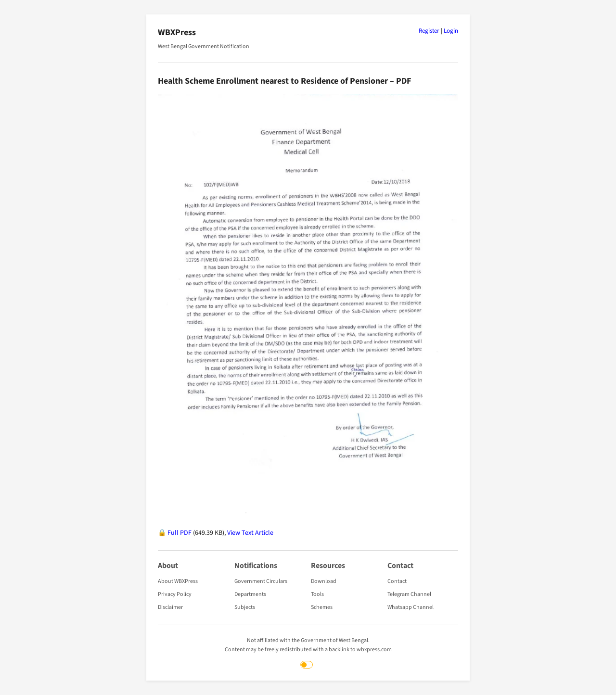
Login (451, 31)
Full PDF (180, 533)
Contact (397, 581)
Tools (317, 594)
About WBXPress (178, 581)
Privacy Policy (175, 594)
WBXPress (177, 32)
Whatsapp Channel (411, 607)
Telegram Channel (409, 594)
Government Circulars (261, 581)
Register (429, 31)
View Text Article (250, 533)
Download (324, 581)
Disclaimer (170, 607)
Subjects (245, 607)
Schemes (322, 607)
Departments (250, 594)
